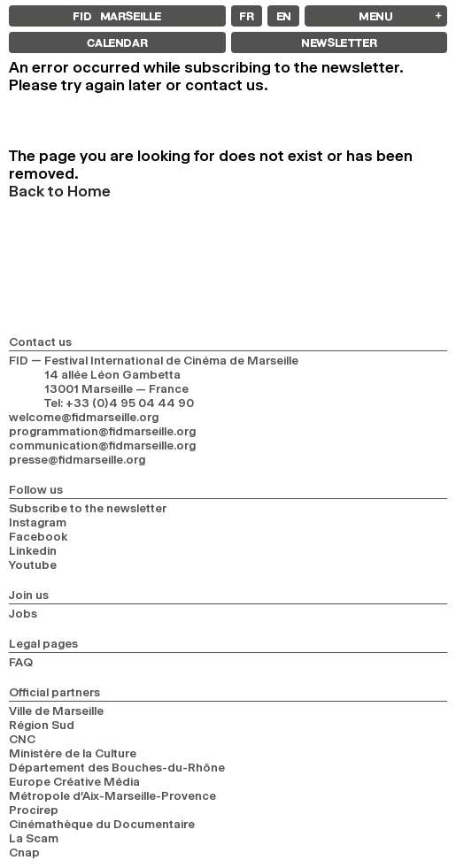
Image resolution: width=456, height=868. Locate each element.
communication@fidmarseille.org (102, 445)
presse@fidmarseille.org (77, 459)
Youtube (33, 565)
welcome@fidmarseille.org (84, 417)
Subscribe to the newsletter (88, 508)
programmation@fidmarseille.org (102, 431)
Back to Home (60, 191)
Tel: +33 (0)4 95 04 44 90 (119, 403)
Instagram (38, 522)
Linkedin (33, 550)
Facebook (39, 536)
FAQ (21, 662)
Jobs (23, 613)
